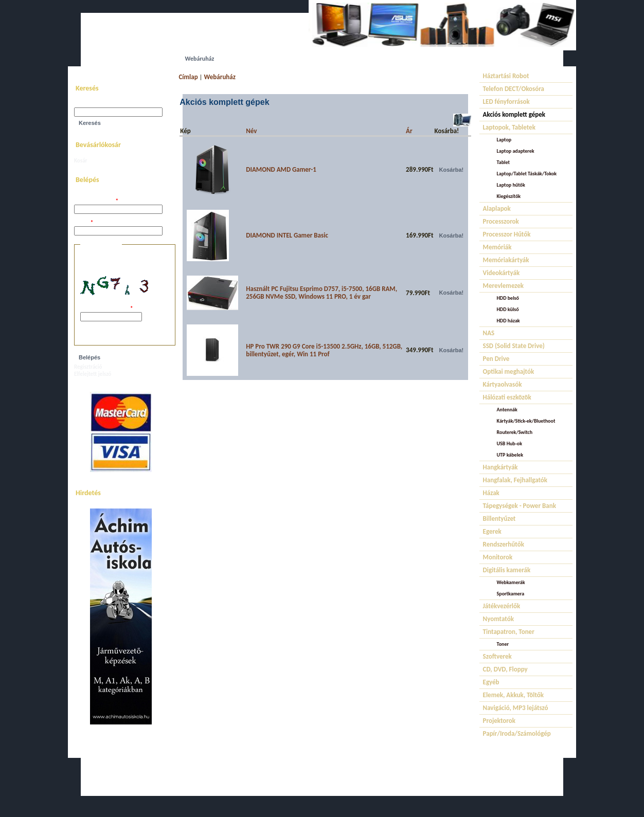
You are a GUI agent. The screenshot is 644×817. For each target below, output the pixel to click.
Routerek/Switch (515, 432)
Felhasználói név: (96, 201)
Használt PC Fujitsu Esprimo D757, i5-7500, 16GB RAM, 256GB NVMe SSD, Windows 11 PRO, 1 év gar (321, 293)
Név (251, 131)
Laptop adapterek (516, 151)
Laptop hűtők (511, 185)
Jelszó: (84, 223)
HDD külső (508, 309)
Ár (409, 131)
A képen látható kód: (106, 309)
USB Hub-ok (509, 443)
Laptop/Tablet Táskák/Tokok (527, 174)
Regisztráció (88, 367)
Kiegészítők (509, 196)
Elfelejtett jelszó (93, 374)
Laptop (504, 140)
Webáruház (220, 77)
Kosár (80, 161)
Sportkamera (511, 594)
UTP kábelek (510, 455)
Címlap (188, 77)
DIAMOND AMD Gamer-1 (281, 169)
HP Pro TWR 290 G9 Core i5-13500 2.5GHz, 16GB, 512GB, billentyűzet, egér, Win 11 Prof (324, 350)
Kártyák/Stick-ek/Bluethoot (526, 421)
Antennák (507, 410)
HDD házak (508, 321)
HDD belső (508, 298)
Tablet (503, 162)
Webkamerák (511, 582)
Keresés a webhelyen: (100, 104)
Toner (503, 644)
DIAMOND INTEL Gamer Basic (287, 235)
